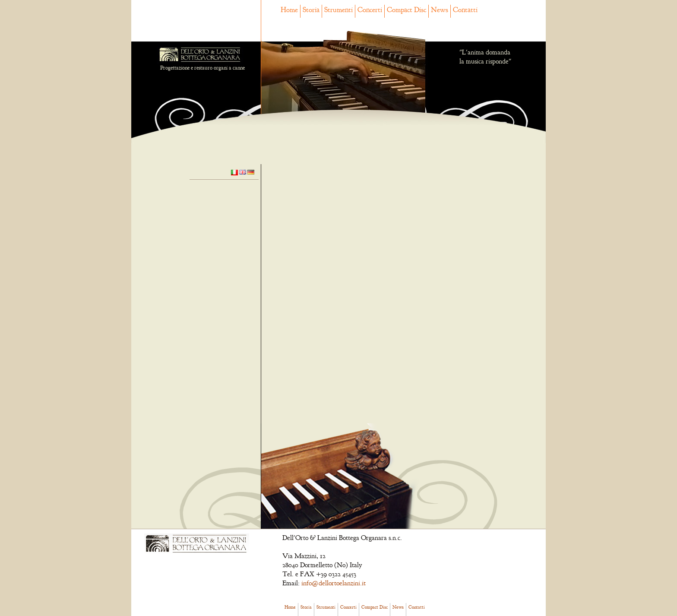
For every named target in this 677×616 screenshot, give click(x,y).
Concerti (370, 10)
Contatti (465, 10)
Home (289, 10)
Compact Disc (407, 10)
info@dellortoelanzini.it (334, 583)
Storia (311, 10)
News (440, 10)
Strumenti (338, 10)
